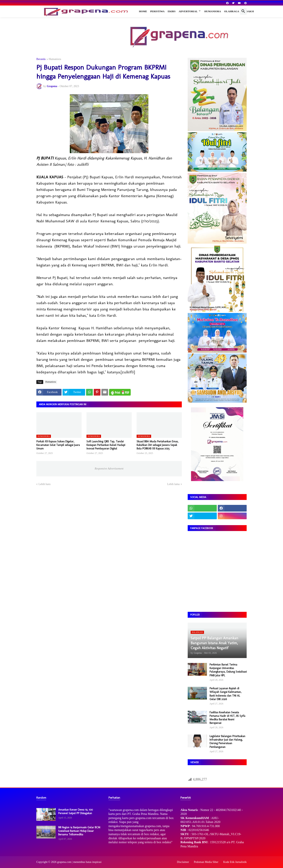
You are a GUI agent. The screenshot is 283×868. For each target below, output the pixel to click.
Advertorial (188, 11)
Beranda (41, 59)
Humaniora (213, 11)
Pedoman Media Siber (206, 862)
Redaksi (248, 11)
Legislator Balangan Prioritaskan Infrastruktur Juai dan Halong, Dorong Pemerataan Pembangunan (227, 742)
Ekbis (172, 11)
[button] (243, 11)
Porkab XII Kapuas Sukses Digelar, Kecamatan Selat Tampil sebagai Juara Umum (58, 445)
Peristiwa (157, 11)
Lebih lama (173, 484)
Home (143, 11)
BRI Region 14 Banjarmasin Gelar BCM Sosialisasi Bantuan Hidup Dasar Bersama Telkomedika (79, 831)
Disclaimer (183, 862)
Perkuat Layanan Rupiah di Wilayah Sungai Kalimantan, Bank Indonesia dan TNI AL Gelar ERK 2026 (226, 694)
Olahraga (232, 11)
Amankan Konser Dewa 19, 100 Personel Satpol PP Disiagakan (75, 811)
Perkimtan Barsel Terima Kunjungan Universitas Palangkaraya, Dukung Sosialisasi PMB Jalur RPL (228, 670)
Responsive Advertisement (109, 469)
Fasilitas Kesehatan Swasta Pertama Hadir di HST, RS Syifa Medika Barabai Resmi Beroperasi (227, 718)
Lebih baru (45, 484)
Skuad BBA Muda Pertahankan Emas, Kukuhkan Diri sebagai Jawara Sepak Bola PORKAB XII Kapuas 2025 (158, 445)
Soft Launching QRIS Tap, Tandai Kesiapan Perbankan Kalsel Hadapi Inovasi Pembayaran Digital (106, 445)
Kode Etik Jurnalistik (235, 862)
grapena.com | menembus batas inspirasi (79, 862)
